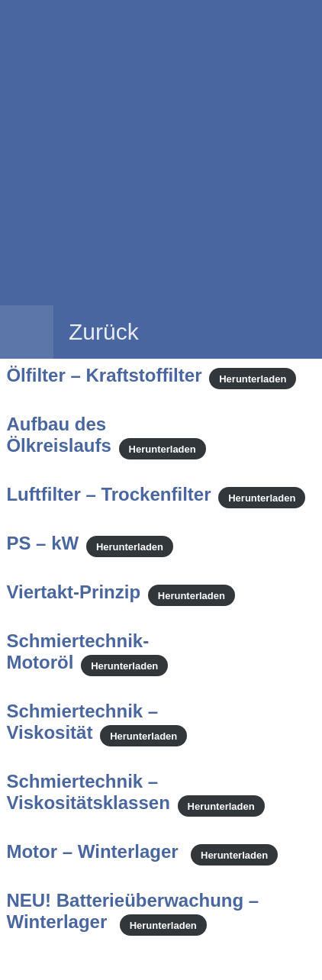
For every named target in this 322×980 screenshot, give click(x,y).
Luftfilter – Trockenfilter (108, 494)
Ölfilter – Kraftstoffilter (104, 375)
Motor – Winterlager (95, 851)
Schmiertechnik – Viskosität (82, 722)
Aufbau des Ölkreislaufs (58, 435)
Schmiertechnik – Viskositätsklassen (88, 792)
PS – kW (42, 543)
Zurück (104, 332)
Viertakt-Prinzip (73, 592)
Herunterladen (253, 378)
